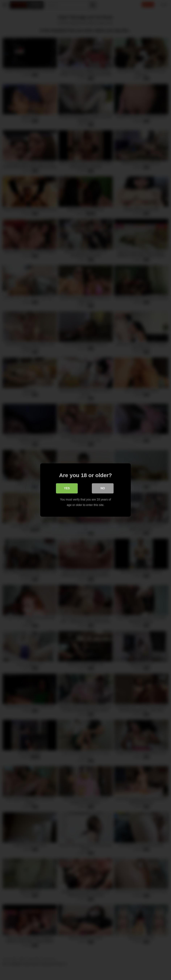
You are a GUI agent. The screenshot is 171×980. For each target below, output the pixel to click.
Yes (67, 488)
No (103, 488)
